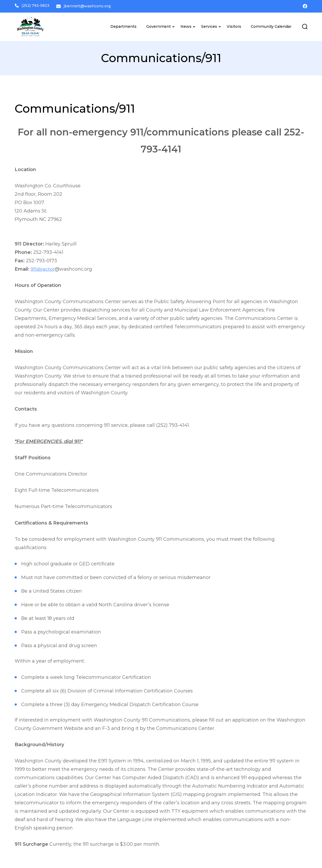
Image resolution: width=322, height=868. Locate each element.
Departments (123, 25)
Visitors (234, 25)
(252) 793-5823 (32, 6)
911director (43, 268)
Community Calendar (271, 25)
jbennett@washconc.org (90, 6)
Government (159, 25)
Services (209, 25)
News (186, 25)
